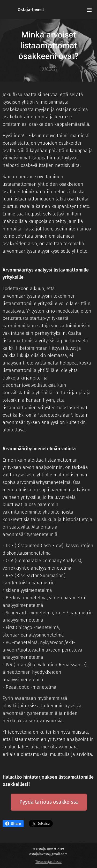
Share (13, 824)
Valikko (89, 10)
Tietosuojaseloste (48, 862)
